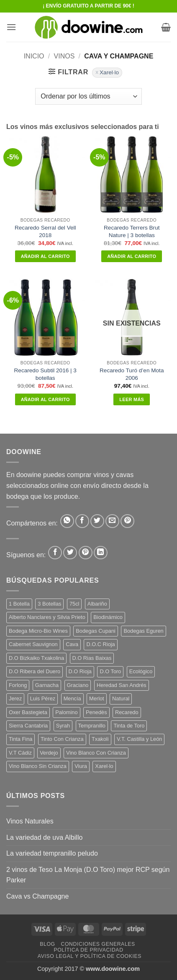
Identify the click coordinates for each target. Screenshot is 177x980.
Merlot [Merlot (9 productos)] (97, 698)
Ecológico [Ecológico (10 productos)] (141, 671)
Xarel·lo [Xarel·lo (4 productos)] (104, 766)
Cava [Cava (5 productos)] (72, 644)
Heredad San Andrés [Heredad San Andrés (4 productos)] (122, 685)
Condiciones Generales (98, 944)
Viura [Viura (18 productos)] (81, 766)
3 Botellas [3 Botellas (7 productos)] (49, 604)
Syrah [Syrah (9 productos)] (63, 726)
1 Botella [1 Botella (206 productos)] (19, 604)
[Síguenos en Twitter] (70, 553)
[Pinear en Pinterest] (127, 521)
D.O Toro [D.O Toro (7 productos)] (110, 671)
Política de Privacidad (88, 950)
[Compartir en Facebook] (82, 521)
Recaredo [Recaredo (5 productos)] (127, 712)
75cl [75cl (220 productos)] (74, 604)
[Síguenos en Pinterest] (86, 553)
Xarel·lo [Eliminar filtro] (109, 72)
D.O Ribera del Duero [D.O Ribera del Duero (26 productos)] (35, 671)
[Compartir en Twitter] (97, 521)
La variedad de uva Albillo (44, 837)
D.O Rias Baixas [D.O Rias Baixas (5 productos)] (92, 658)
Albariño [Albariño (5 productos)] (97, 604)
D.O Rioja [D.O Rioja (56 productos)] (80, 671)
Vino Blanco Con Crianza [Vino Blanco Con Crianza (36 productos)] (96, 753)
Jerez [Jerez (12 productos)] (15, 698)
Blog (47, 944)
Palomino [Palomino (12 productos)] (66, 712)
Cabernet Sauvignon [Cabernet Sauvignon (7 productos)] (33, 644)
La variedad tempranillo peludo (52, 853)
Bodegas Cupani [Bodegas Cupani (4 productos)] (96, 631)
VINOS (64, 56)
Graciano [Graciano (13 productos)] (78, 685)
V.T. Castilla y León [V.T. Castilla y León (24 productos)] (139, 739)
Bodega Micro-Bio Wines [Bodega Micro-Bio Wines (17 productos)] (38, 631)
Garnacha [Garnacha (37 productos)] (47, 685)
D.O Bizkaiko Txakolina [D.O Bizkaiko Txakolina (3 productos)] (36, 658)
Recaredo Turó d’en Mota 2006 (132, 374)
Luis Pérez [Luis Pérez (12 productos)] (43, 698)
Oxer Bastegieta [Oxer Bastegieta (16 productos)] (28, 712)
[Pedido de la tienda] (88, 96)
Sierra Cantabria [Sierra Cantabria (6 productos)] (28, 726)
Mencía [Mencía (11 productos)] (72, 698)
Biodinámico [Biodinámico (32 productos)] (108, 617)
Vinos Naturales (30, 821)
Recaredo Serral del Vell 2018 (45, 231)
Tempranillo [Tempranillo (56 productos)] (92, 726)
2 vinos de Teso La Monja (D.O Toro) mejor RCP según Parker (88, 875)
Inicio (34, 56)
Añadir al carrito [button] (45, 256)
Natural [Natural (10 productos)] (121, 698)
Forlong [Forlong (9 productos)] (18, 685)
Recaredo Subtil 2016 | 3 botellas (45, 374)
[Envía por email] (112, 521)
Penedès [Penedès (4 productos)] (96, 712)
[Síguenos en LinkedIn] (101, 553)
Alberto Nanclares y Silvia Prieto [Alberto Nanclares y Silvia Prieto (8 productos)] (47, 617)
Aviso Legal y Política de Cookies (90, 956)
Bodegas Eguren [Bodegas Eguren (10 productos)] (143, 631)
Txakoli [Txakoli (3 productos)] (100, 739)
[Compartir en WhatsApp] (67, 521)
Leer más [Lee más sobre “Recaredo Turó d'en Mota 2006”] (132, 399)
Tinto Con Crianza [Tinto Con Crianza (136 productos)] (62, 739)
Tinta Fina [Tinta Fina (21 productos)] (21, 739)
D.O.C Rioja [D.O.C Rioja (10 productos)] (100, 644)
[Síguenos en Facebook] (55, 553)
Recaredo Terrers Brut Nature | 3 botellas (132, 231)
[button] (11, 27)
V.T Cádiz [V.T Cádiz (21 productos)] (20, 753)
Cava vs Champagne (37, 896)
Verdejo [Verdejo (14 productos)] (49, 753)
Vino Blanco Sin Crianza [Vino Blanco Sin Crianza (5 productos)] (38, 766)
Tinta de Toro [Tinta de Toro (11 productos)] (129, 726)
